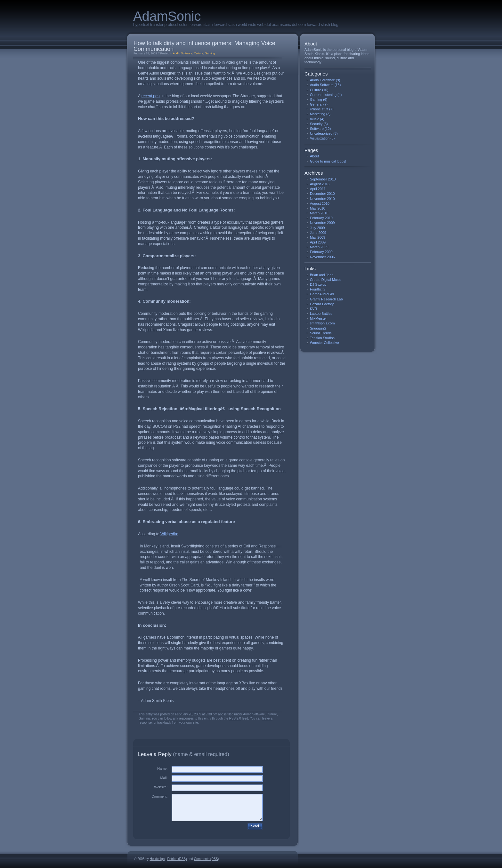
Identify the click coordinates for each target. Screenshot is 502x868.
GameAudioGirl (322, 294)
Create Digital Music (325, 280)
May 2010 (318, 208)
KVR (313, 309)
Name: (162, 768)
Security (316, 124)
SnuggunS (318, 328)
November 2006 (322, 257)
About (314, 156)
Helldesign (157, 859)
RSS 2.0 (235, 718)
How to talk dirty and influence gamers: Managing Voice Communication (204, 46)
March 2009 (319, 247)
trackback (164, 723)
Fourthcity (318, 289)
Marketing (318, 114)
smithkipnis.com (322, 323)
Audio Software (183, 53)
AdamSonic (167, 16)
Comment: (159, 796)
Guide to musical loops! (328, 161)
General (316, 104)
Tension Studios (322, 338)
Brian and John (322, 275)
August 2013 (320, 184)
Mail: (164, 778)
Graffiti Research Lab (326, 299)
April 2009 (318, 242)
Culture (199, 53)
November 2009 (322, 223)
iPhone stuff (319, 109)
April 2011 (318, 189)
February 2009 (321, 252)
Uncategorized (321, 133)
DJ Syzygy (318, 284)
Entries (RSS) (177, 859)
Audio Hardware (322, 80)
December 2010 (322, 194)
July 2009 (317, 228)
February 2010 (321, 218)
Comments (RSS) (206, 859)
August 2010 (320, 203)
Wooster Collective (324, 343)
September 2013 (323, 179)
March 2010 (319, 213)
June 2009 (318, 233)
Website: (161, 787)
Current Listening (323, 95)
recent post (151, 96)
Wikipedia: (169, 534)
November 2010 (322, 199)
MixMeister (318, 318)
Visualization (320, 138)
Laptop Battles (321, 314)
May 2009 (318, 237)
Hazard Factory (322, 304)
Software (317, 129)
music (314, 119)
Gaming (210, 53)
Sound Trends (321, 333)
